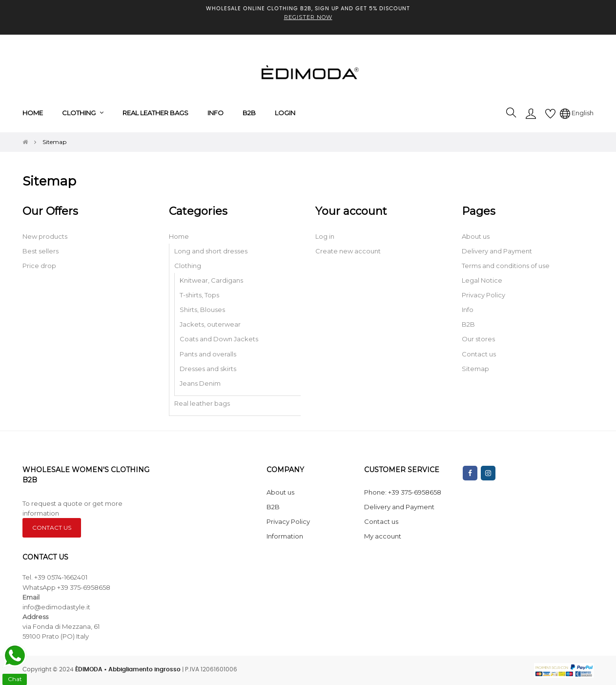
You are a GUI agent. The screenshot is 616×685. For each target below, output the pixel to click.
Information (285, 536)
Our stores (478, 339)
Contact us (479, 354)
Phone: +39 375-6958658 (403, 492)
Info (468, 310)
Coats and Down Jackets (219, 339)
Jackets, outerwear (210, 324)
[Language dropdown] (577, 113)
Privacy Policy (483, 295)
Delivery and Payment (497, 251)
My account (383, 536)
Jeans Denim (200, 383)
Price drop (39, 266)
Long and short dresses (211, 251)
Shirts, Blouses (202, 310)
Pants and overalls (208, 354)
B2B (468, 324)
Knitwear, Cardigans (211, 280)
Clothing (188, 266)
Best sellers (41, 251)
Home (179, 236)
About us (476, 236)
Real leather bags (202, 403)
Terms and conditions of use (506, 266)
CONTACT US (52, 528)
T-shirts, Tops (199, 295)
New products (45, 236)
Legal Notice (482, 280)
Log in (325, 236)
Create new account (348, 251)
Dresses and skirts (208, 369)
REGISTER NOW (308, 17)
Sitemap (475, 369)
